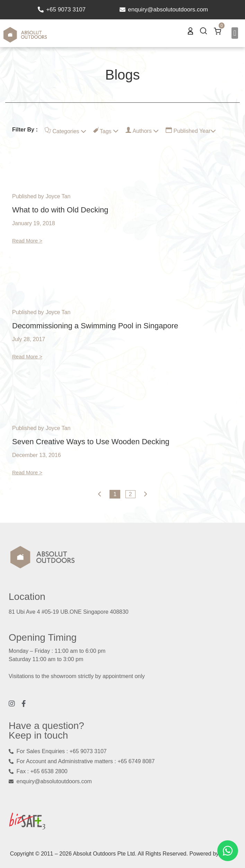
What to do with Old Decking (60, 210)
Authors (142, 130)
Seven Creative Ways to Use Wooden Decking (91, 442)
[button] (235, 33)
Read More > (27, 241)
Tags (106, 131)
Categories (65, 131)
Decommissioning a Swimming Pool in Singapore (95, 326)
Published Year (191, 130)
